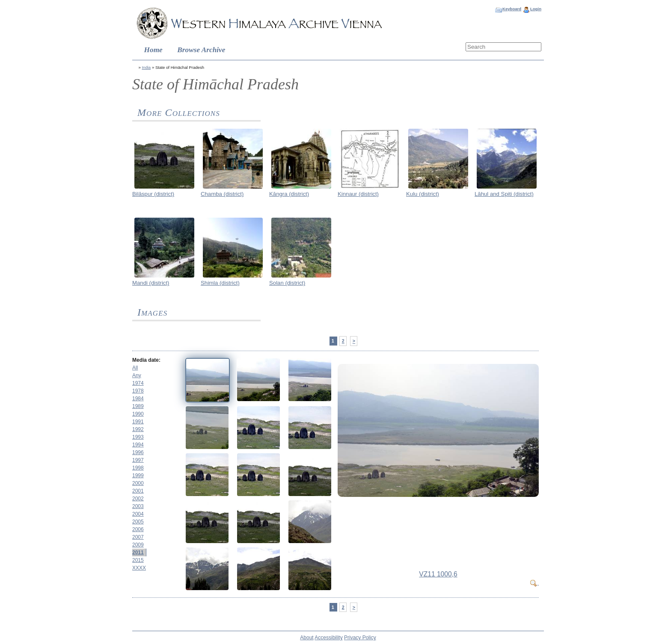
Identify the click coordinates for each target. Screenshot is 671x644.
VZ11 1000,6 (438, 574)
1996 (138, 452)
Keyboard (512, 9)
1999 (138, 476)
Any (137, 375)
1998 (138, 468)
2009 (138, 545)
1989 (138, 406)
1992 (138, 429)
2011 (138, 552)
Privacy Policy (360, 638)
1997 (138, 460)
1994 (138, 445)
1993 (138, 437)
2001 (138, 491)
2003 (138, 506)
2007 (138, 537)
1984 (138, 399)
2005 (138, 522)
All (135, 368)
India (146, 67)
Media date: (146, 360)
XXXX (139, 568)
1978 (138, 391)
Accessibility (328, 638)
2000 (138, 483)
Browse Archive (201, 50)
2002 (138, 499)
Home (153, 50)
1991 (138, 422)
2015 (138, 560)
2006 (138, 529)
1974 (138, 383)
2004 (138, 514)
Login (536, 9)
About (307, 638)
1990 (138, 414)
